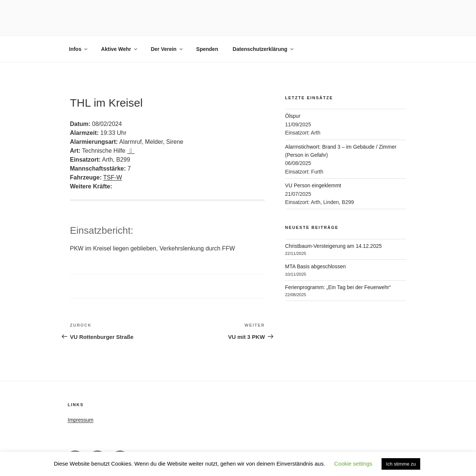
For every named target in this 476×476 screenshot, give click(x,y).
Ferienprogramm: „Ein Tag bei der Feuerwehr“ (338, 287)
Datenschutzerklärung (264, 49)
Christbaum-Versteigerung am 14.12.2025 (334, 246)
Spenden (207, 49)
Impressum (81, 420)
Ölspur (293, 116)
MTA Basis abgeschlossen (316, 266)
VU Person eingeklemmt (313, 185)
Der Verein (167, 49)
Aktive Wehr (120, 49)
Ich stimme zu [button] (401, 464)
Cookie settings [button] (353, 464)
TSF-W (113, 177)
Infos (79, 49)
